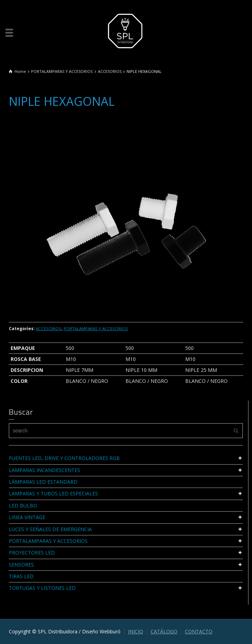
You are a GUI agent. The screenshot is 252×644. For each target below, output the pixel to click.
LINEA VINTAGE (27, 517)
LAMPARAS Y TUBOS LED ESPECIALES (53, 493)
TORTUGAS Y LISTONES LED (42, 588)
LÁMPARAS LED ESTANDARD (43, 482)
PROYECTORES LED (32, 553)
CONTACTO (199, 631)
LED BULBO (23, 505)
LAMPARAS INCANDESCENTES (45, 470)
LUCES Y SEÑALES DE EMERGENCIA (50, 529)
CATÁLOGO (164, 631)
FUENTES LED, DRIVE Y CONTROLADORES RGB (64, 458)
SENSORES (21, 565)
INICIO (136, 631)
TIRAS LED (21, 576)
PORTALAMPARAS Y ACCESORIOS (96, 329)
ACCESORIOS (49, 329)
